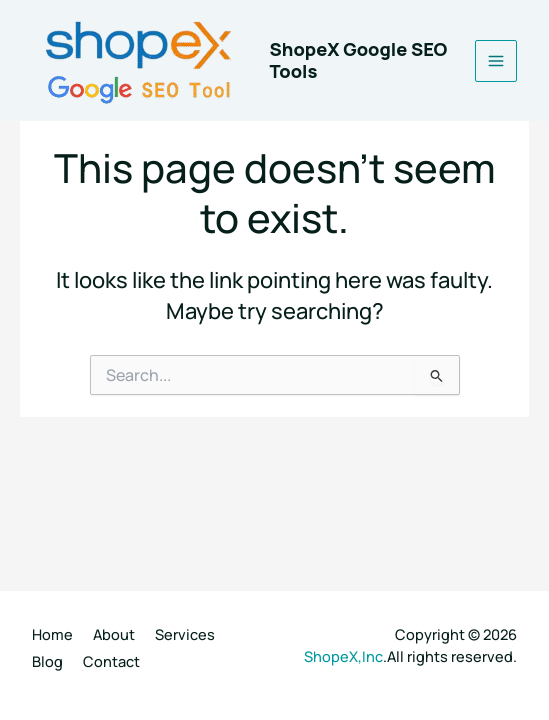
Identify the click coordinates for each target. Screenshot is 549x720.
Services (185, 634)
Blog (47, 661)
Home (52, 634)
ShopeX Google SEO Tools (359, 60)
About (114, 634)
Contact (111, 661)
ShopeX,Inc (343, 656)
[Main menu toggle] (496, 61)
